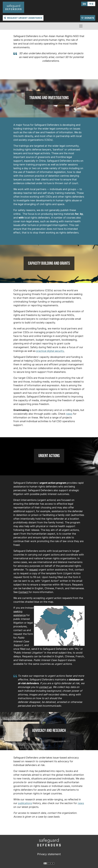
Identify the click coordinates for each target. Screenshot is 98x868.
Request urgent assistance (25, 18)
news (69, 414)
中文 (91, 4)
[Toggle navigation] (81, 26)
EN (84, 4)
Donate (89, 18)
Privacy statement (49, 854)
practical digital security (50, 351)
